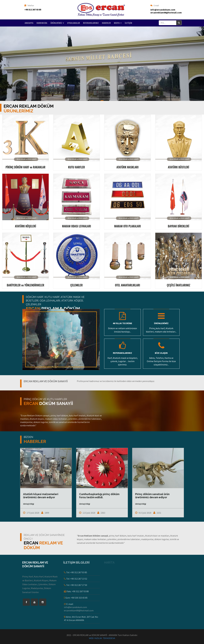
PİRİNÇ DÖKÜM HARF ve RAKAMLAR (25, 167)
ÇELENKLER (76, 285)
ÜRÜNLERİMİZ (57, 23)
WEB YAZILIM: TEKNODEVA (102, 638)
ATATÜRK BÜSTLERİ (178, 167)
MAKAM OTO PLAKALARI (128, 226)
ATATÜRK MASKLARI (128, 167)
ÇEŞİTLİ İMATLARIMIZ (178, 285)
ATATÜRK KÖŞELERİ (25, 226)
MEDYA (118, 23)
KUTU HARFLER (76, 167)
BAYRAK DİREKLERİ (178, 226)
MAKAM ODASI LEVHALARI (77, 226)
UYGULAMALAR (74, 23)
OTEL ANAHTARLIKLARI (127, 285)
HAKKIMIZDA (42, 23)
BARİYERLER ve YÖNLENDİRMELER (25, 285)
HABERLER (106, 23)
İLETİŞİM (129, 23)
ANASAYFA (29, 23)
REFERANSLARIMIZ (91, 23)
